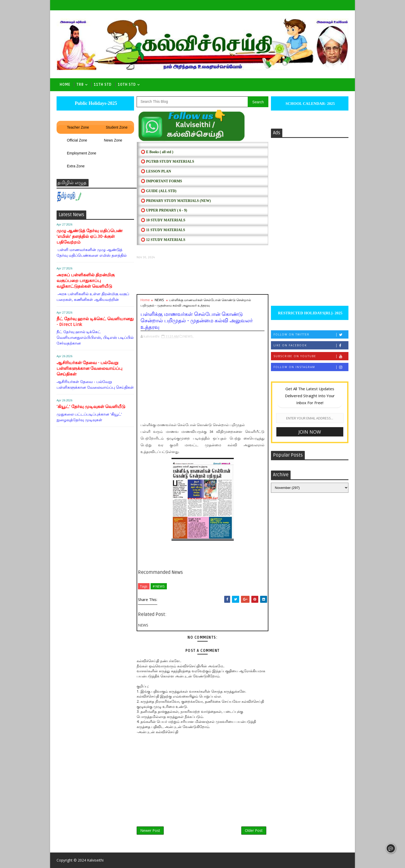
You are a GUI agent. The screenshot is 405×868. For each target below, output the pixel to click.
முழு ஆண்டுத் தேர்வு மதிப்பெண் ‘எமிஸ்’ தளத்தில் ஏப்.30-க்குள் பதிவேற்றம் (90, 236)
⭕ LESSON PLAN (156, 171)
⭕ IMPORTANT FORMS (161, 181)
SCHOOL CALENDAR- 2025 (310, 104)
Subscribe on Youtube (311, 356)
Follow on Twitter (311, 335)
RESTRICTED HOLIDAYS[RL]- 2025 (310, 313)
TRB (80, 85)
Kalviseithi (95, 860)
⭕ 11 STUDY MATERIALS (163, 230)
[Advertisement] (202, 277)
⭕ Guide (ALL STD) (159, 191)
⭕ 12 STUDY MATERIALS (163, 240)
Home (65, 85)
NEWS (159, 300)
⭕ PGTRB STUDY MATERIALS (167, 162)
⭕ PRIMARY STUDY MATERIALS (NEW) (176, 201)
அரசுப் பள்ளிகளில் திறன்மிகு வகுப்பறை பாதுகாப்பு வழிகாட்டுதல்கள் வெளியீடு (86, 281)
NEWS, (188, 336)
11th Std (103, 85)
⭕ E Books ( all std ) (157, 152)
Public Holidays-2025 (95, 103)
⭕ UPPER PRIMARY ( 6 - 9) (164, 210)
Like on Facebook (311, 345)
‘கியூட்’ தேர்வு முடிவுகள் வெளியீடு (91, 407)
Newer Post (150, 830)
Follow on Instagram (311, 367)
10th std (127, 85)
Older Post (254, 830)
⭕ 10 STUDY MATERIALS (163, 220)
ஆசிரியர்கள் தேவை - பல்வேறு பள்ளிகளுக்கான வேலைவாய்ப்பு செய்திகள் (89, 368)
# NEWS (159, 586)
